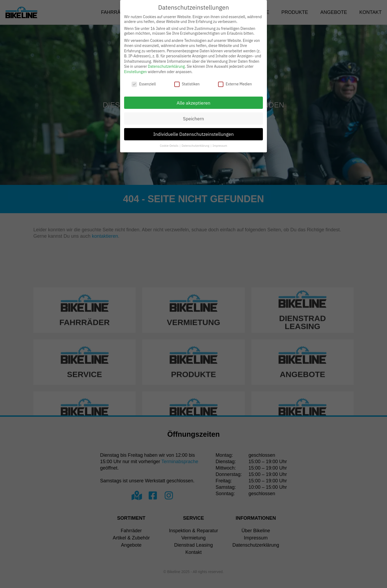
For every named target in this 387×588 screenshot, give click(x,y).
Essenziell (144, 84)
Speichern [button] (193, 119)
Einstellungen (135, 72)
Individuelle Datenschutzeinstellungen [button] (193, 134)
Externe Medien (235, 84)
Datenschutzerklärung (166, 66)
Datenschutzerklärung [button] (196, 146)
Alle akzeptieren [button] (194, 103)
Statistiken (187, 84)
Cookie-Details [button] (169, 146)
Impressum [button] (220, 146)
